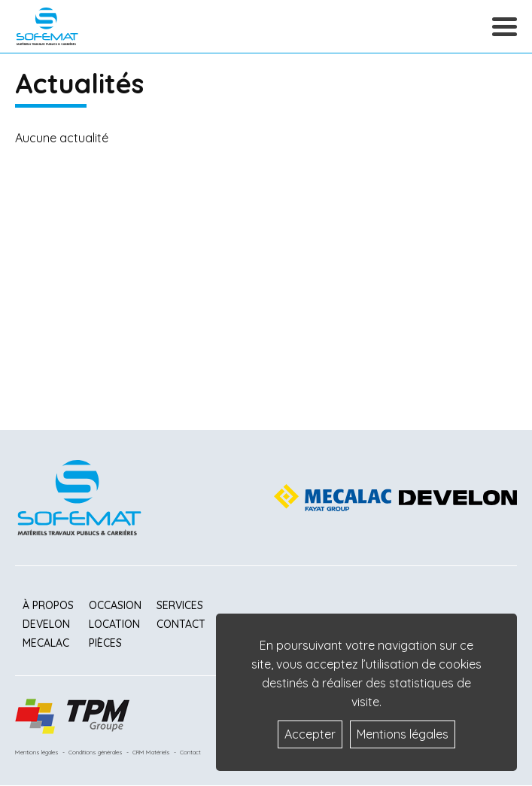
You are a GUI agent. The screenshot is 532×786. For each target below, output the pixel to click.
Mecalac (46, 643)
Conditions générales (96, 752)
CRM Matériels (151, 752)
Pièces (105, 643)
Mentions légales (37, 752)
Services (180, 605)
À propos (48, 605)
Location (114, 624)
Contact (181, 624)
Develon (46, 624)
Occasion (115, 605)
